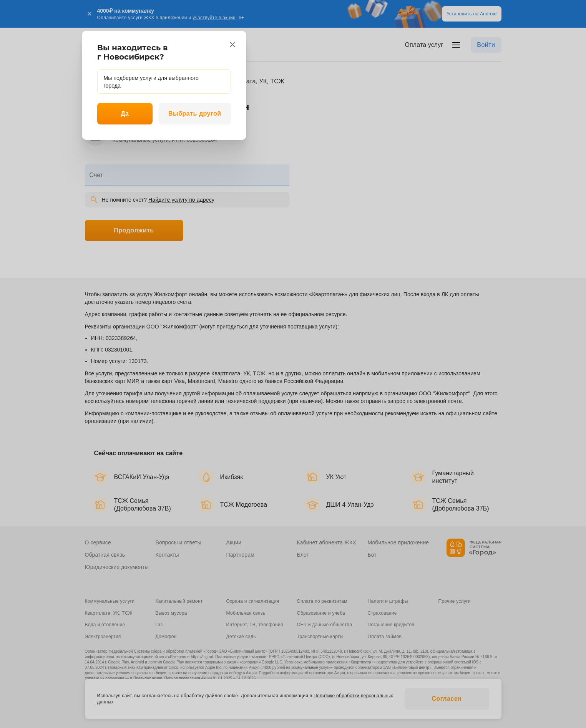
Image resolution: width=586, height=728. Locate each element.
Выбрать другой (195, 114)
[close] (232, 45)
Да (125, 114)
